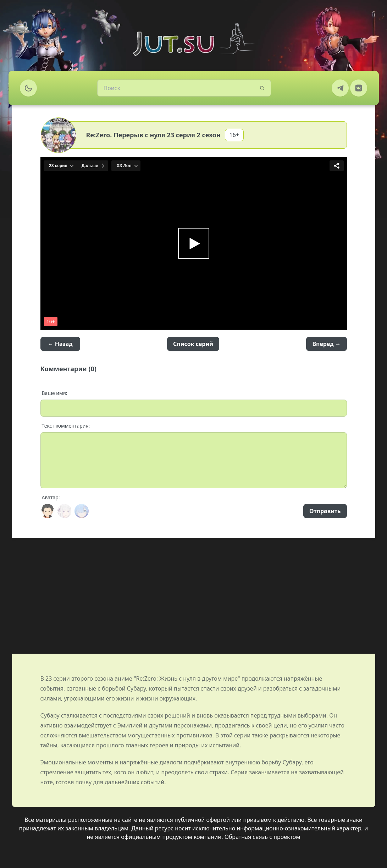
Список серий (193, 344)
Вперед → (326, 344)
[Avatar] (48, 511)
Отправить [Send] (325, 511)
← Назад (60, 344)
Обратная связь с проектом (262, 837)
